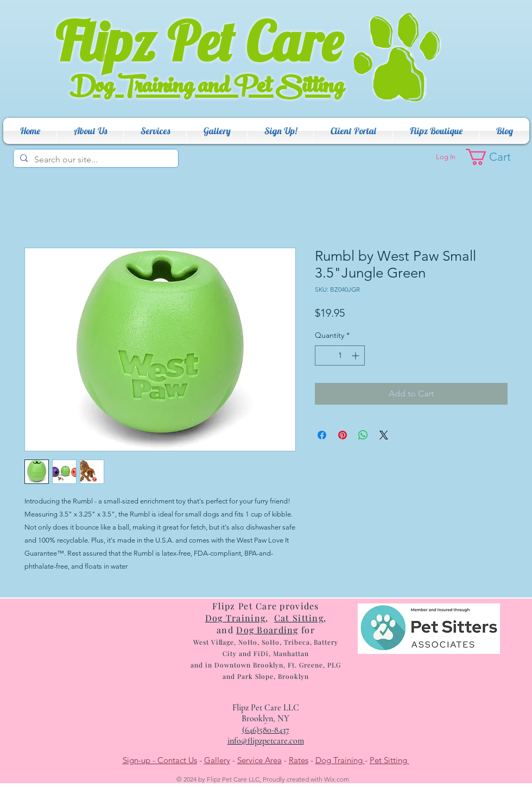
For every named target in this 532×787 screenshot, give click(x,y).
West (201, 642)
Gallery (217, 760)
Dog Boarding (267, 630)
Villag (220, 642)
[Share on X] (384, 435)
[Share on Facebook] (322, 435)
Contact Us (177, 760)
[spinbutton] (340, 355)
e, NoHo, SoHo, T (259, 642)
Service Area (259, 760)
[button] (90, 131)
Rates (299, 760)
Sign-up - (140, 760)
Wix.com (337, 779)
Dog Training (340, 760)
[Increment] (356, 355)
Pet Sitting (389, 760)
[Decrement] (323, 355)
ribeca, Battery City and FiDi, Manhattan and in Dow (264, 653)
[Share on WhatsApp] (363, 435)
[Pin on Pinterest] (343, 435)
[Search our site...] (95, 160)
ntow (238, 665)
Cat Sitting (299, 618)
